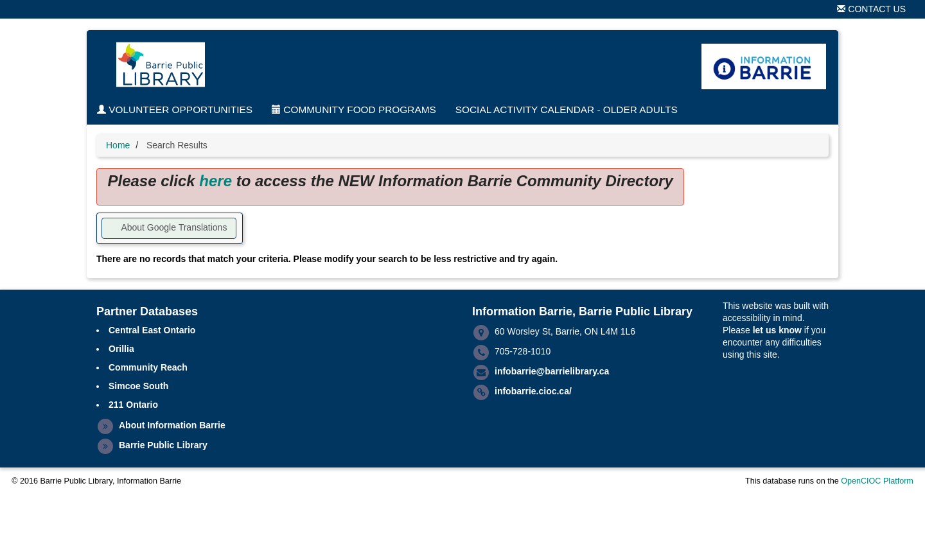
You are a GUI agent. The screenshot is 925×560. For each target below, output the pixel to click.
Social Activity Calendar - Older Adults (567, 109)
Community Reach (148, 367)
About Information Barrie (172, 425)
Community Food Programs (354, 109)
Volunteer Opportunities (175, 109)
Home (118, 145)
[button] (169, 228)
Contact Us (871, 9)
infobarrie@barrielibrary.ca (552, 371)
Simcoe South (138, 386)
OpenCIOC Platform (877, 481)
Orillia (121, 349)
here (216, 181)
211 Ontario (133, 405)
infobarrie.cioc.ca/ (533, 391)
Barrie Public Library (163, 445)
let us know (777, 330)
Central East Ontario (152, 330)
